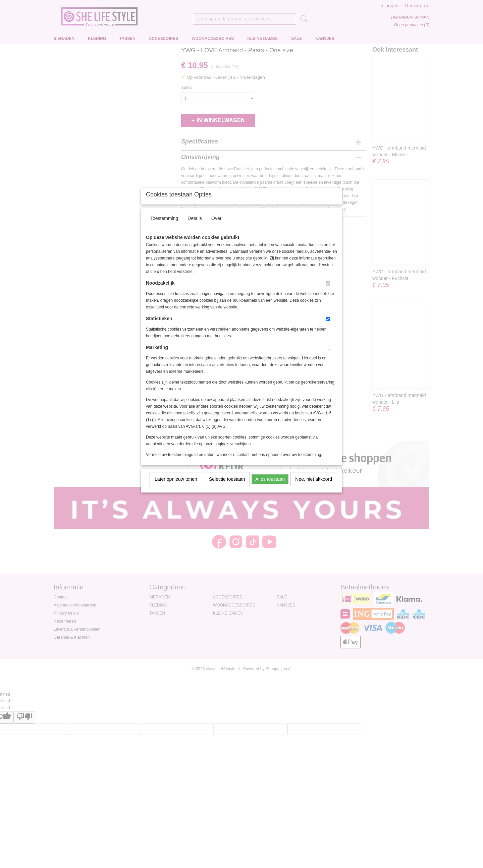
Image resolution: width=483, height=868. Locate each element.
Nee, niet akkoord (314, 488)
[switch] (328, 292)
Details (195, 227)
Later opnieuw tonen (176, 488)
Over (216, 227)
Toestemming (164, 227)
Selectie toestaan (227, 488)
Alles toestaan (270, 488)
